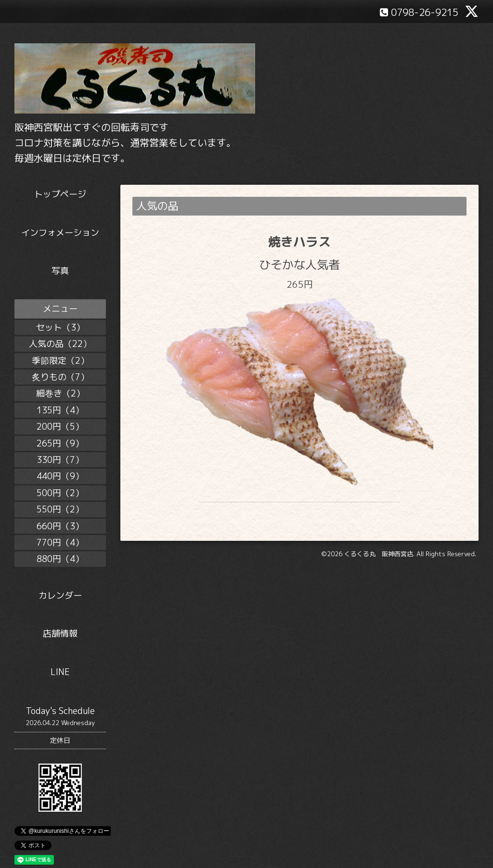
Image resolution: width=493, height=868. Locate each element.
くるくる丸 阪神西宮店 (379, 566)
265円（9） (60, 443)
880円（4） (60, 559)
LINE (60, 672)
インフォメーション (60, 233)
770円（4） (60, 542)
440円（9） (60, 476)
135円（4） (60, 410)
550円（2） (60, 509)
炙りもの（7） (60, 377)
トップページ (60, 194)
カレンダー (60, 595)
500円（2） (60, 493)
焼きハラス (299, 242)
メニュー (60, 309)
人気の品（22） (60, 344)
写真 (60, 271)
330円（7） (60, 460)
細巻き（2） (60, 393)
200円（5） (60, 427)
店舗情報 (60, 633)
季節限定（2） (60, 361)
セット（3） (60, 327)
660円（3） (60, 526)
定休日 (60, 740)
